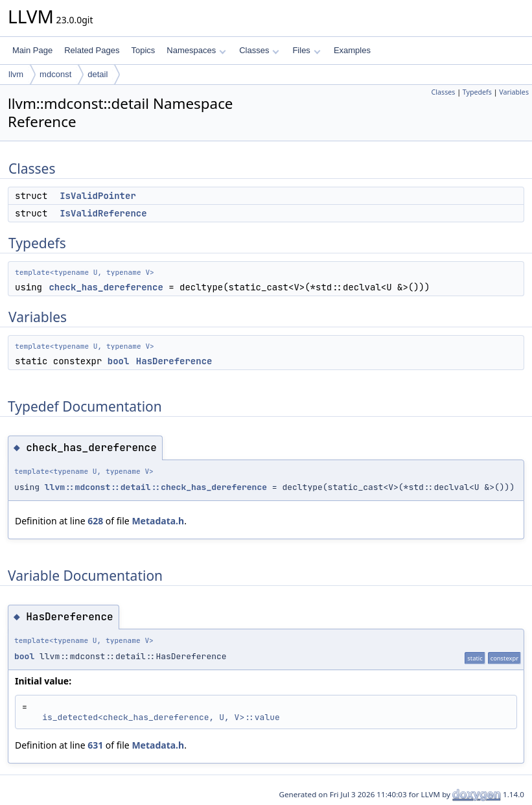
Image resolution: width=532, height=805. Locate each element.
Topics (143, 50)
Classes (259, 50)
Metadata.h (158, 521)
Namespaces (196, 50)
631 (95, 745)
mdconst (55, 74)
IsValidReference (103, 213)
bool (119, 361)
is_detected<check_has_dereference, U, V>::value (161, 717)
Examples (352, 50)
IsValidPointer (98, 196)
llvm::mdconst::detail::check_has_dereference (156, 487)
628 (95, 521)
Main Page (32, 50)
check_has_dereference (106, 287)
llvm (16, 74)
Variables (514, 92)
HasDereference (174, 361)
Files (306, 50)
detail (98, 74)
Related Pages (92, 50)
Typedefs (477, 92)
